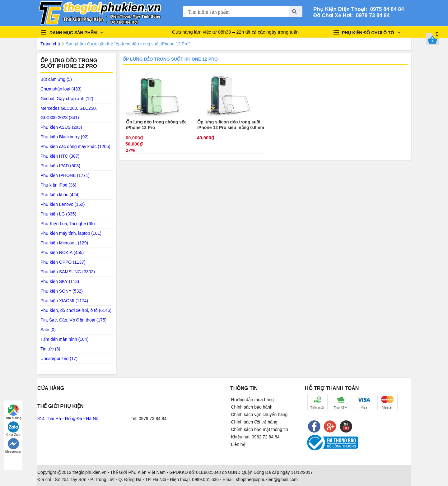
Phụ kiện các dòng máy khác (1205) (75, 146)
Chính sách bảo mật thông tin (260, 429)
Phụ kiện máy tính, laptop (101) (71, 233)
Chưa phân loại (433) (61, 89)
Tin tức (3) (50, 349)
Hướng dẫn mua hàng (252, 400)
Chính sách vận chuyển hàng (259, 414)
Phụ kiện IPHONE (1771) (65, 175)
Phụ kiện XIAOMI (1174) (64, 301)
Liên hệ (238, 444)
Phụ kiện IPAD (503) (60, 166)
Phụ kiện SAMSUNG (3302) (68, 272)
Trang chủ (50, 44)
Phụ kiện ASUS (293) (61, 127)
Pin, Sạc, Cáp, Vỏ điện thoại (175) (74, 320)
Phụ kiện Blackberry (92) (65, 137)
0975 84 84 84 (385, 9)
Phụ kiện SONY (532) (62, 291)
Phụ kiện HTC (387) (60, 156)
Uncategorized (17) (59, 359)
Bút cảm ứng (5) (56, 79)
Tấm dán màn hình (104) (64, 339)
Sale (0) (48, 330)
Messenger (13, 446)
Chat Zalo (13, 429)
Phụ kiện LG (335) (58, 214)
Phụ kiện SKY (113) (60, 281)
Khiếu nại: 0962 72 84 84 (255, 437)
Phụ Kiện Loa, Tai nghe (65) (68, 224)
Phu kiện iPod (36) (58, 185)
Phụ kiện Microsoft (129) (64, 243)
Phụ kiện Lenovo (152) (63, 204)
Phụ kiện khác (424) (60, 195)
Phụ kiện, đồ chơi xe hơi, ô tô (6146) (76, 310)
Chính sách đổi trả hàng (254, 422)
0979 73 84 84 (371, 15)
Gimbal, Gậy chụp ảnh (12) (67, 99)
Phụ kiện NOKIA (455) (62, 252)
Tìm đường (13, 412)
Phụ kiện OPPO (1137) (63, 262)
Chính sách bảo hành (252, 407)
